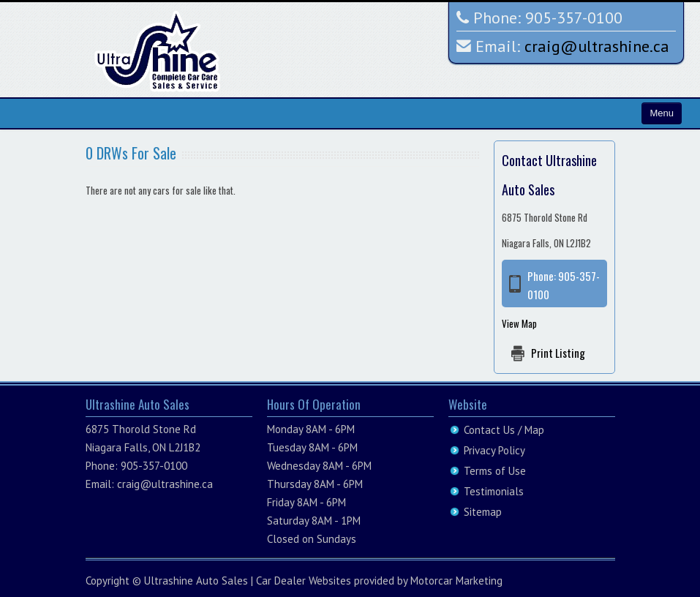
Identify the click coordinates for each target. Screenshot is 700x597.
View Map (519, 323)
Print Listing (558, 353)
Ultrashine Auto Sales (196, 581)
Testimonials (494, 491)
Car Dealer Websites (304, 581)
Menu (662, 113)
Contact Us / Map (504, 430)
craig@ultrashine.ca (597, 46)
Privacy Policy (494, 450)
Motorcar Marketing (456, 581)
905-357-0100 (574, 18)
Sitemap (483, 512)
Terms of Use (495, 471)
